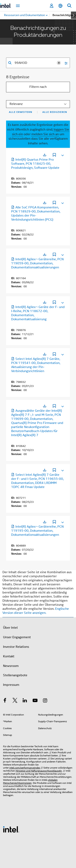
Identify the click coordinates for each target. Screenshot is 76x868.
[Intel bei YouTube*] (35, 701)
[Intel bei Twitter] (15, 701)
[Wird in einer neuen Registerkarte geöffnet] (45, 155)
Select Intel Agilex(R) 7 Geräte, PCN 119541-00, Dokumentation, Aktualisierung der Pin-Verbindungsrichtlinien (36, 365)
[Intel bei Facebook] (5, 701)
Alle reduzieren (55, 112)
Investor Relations (16, 647)
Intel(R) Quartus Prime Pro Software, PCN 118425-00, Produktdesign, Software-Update (35, 164)
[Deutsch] (60, 6)
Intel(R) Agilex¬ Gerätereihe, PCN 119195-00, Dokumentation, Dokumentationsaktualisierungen (37, 531)
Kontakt (9, 656)
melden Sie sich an (45, 134)
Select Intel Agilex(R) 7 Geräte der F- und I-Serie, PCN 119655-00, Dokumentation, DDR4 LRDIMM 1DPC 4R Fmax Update (37, 481)
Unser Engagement (17, 637)
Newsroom (11, 666)
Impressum (11, 685)
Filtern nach (38, 87)
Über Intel (10, 628)
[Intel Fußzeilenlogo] (11, 829)
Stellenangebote (15, 675)
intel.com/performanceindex (25, 768)
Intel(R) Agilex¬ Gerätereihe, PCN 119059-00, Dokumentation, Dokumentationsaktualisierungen (37, 263)
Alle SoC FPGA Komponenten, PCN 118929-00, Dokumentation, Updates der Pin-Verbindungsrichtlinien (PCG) (36, 213)
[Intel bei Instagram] (45, 701)
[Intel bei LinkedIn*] (25, 701)
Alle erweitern (21, 112)
